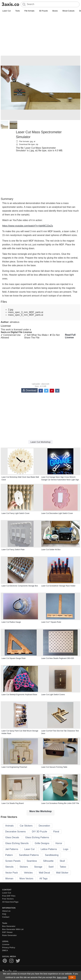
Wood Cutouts (68, 11)
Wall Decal (44, 873)
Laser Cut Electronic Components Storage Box (20, 586)
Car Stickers (26, 826)
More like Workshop (41, 811)
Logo (66, 849)
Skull (62, 861)
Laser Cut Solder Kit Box (51, 550)
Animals (9, 826)
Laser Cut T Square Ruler (51, 622)
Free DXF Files (9, 896)
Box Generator (9, 926)
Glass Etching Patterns (37, 837)
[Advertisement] (40, 35)
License (6, 944)
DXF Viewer (7, 932)
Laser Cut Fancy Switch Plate (13, 550)
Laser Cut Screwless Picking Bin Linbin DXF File (60, 803)
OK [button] (72, 977)
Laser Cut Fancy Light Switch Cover (15, 513)
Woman (9, 879)
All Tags (44, 879)
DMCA (5, 950)
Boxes (55, 11)
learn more (62, 977)
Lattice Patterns (49, 849)
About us (6, 911)
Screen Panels (13, 861)
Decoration (44, 826)
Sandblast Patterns (29, 855)
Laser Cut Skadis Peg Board (13, 803)
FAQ (4, 914)
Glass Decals (12, 837)
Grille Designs (42, 843)
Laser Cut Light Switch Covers (53, 695)
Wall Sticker (62, 873)
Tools (17, 11)
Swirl (51, 867)
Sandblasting (52, 855)
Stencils (9, 867)
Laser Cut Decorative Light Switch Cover (57, 513)
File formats (29, 11)
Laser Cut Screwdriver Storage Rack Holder (58, 586)
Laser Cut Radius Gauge (11, 622)
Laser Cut (6, 11)
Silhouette (48, 861)
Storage (38, 867)
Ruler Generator (9, 935)
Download (29, 390)
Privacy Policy (9, 947)
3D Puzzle (43, 11)
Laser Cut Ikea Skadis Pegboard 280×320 (58, 658)
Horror (59, 843)
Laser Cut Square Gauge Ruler (14, 658)
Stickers (24, 867)
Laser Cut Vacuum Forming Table (54, 767)
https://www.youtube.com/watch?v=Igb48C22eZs (28, 226)
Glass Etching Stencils (17, 843)
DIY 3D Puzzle (40, 832)
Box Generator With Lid (13, 929)
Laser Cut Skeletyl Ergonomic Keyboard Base (19, 695)
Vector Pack (11, 873)
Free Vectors (8, 899)
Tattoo (63, 867)
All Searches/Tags (10, 902)
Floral (56, 832)
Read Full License (70, 336)
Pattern (9, 855)
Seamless (32, 861)
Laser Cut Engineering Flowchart (14, 767)
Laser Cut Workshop (40, 442)
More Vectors (26, 879)
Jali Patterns (12, 849)
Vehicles (28, 873)
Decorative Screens (16, 832)
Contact (6, 917)
